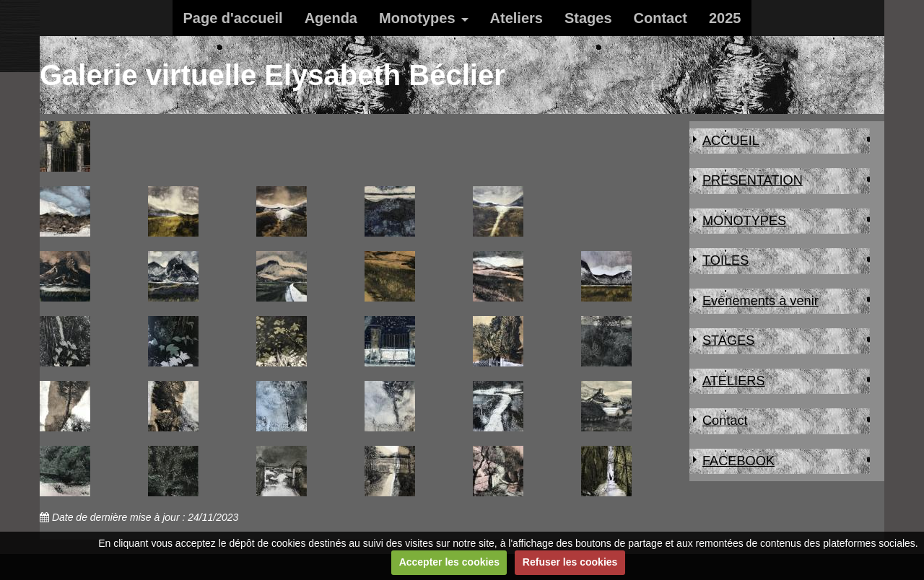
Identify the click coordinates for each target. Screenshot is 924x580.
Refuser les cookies (570, 562)
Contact (661, 18)
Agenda (331, 18)
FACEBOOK (738, 461)
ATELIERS (734, 381)
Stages (588, 18)
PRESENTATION (753, 180)
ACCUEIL (731, 141)
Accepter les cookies (449, 562)
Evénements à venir (760, 301)
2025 (725, 18)
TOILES (725, 260)
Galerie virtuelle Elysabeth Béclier (273, 75)
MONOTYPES (744, 221)
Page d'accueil (233, 18)
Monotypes (417, 18)
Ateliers (517, 18)
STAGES (728, 340)
